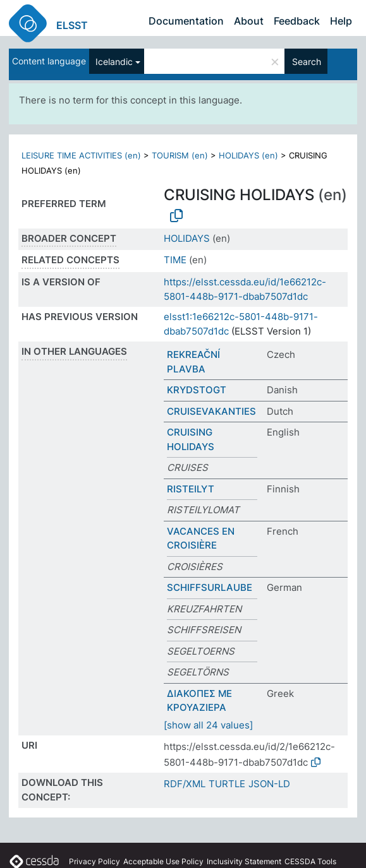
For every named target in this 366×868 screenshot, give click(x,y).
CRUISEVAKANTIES (211, 411)
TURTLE (227, 784)
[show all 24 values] (208, 725)
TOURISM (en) (180, 155)
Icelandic (114, 62)
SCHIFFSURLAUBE (210, 587)
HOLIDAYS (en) (248, 155)
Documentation (186, 21)
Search (307, 62)
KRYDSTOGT (197, 390)
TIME (175, 260)
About (249, 21)
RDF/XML (185, 784)
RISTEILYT (191, 489)
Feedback (297, 21)
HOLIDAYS (187, 238)
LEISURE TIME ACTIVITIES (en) (81, 155)
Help (341, 21)
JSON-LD (269, 784)
